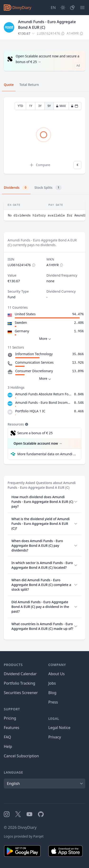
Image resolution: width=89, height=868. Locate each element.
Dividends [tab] (16, 188)
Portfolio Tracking (19, 683)
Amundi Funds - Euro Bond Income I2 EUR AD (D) (44, 402)
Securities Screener (21, 693)
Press (53, 702)
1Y (31, 106)
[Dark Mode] (63, 8)
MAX (61, 106)
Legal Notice (59, 728)
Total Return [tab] (29, 85)
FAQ (7, 737)
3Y (40, 106)
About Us (57, 674)
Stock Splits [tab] (48, 188)
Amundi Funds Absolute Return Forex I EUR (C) (44, 394)
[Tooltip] (26, 424)
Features (12, 728)
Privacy (55, 737)
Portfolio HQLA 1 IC (30, 411)
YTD (21, 106)
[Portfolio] (72, 8)
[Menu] (82, 8)
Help (8, 746)
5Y (49, 106)
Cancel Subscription (21, 756)
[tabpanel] (44, 136)
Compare (40, 165)
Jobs (52, 683)
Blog (52, 693)
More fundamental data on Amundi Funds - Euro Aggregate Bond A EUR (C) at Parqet (47, 454)
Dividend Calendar (20, 674)
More (46, 339)
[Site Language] (53, 8)
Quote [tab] (9, 85)
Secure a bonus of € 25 (35, 433)
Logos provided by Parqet (24, 836)
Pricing (10, 718)
